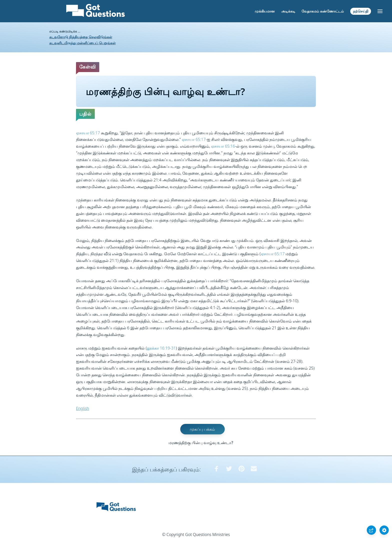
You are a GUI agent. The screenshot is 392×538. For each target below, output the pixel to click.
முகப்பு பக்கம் (202, 429)
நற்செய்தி (361, 11)
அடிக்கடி (288, 11)
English (82, 408)
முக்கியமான (265, 11)
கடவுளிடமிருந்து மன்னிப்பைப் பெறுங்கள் (82, 43)
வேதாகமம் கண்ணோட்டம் (323, 11)
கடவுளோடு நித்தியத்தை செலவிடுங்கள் (81, 37)
